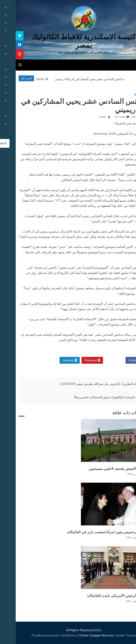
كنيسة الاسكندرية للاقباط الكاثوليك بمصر (68, 41)
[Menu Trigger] (124, 8)
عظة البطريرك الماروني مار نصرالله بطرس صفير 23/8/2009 (84, 384)
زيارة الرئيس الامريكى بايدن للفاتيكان (101, 596)
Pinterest (77, 360)
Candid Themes (110, 635)
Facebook (121, 360)
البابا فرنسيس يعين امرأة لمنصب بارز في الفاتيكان (91, 532)
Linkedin (54, 360)
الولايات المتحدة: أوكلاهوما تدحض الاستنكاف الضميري (95, 397)
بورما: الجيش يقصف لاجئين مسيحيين (102, 469)
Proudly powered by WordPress (39, 635)
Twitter (99, 360)
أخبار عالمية (124, 94)
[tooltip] (4, 36)
